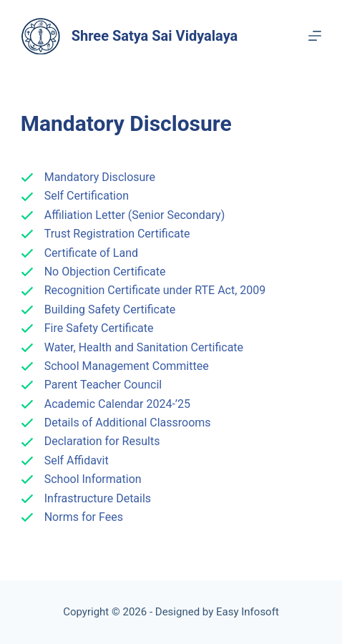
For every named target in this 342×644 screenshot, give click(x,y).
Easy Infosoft (248, 612)
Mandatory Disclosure (100, 177)
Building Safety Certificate (110, 309)
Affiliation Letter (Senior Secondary (133, 215)
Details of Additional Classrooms (128, 423)
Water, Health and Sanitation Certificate (144, 347)
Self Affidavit (77, 460)
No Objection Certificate (105, 272)
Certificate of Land (91, 253)
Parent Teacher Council (103, 385)
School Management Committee (127, 366)
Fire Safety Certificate (99, 328)
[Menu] (315, 36)
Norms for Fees (84, 517)
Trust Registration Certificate (117, 234)
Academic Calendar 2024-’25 (117, 404)
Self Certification (87, 196)
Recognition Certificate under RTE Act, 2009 (155, 290)
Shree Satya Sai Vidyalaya (155, 36)
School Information (93, 479)
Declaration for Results (102, 441)
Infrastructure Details (98, 498)
